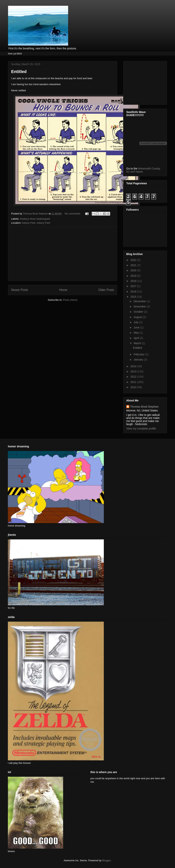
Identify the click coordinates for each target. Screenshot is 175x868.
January (139, 360)
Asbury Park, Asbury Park (36, 223)
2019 (134, 276)
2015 (134, 297)
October (139, 312)
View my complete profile (141, 429)
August (138, 317)
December (140, 301)
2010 (134, 387)
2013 (134, 371)
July (136, 322)
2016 (134, 292)
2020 (134, 270)
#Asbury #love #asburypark (35, 219)
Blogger (106, 860)
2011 (134, 382)
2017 (134, 286)
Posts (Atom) (70, 300)
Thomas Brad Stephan (144, 407)
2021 (134, 265)
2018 (134, 281)
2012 (134, 377)
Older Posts (106, 290)
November (140, 306)
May (136, 333)
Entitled (19, 72)
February (139, 354)
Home (63, 290)
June (137, 327)
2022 (134, 260)
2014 (134, 366)
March (138, 343)
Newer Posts (20, 290)
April (137, 338)
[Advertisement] (63, 254)
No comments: (73, 214)
